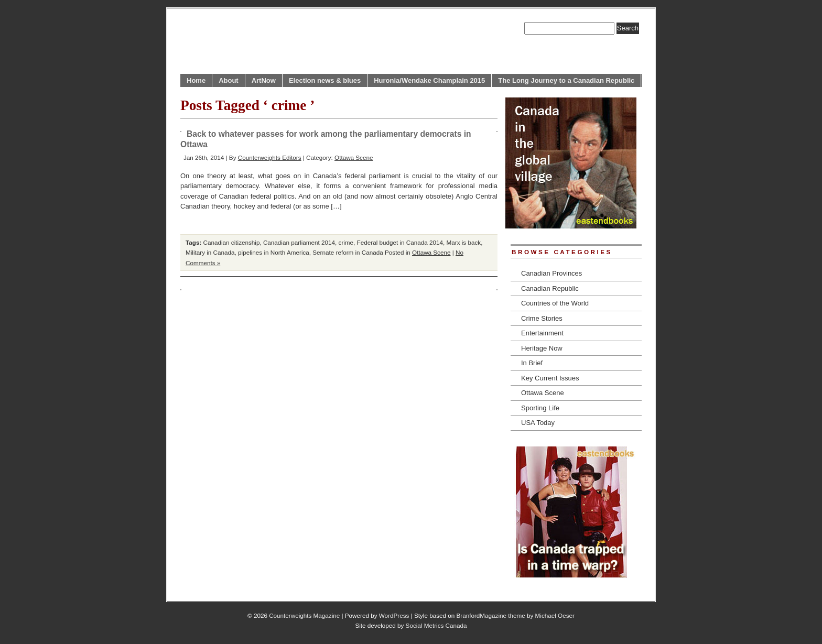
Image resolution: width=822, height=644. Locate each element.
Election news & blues (325, 80)
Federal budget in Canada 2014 (400, 242)
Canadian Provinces (551, 273)
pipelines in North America (274, 252)
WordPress (394, 615)
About (229, 80)
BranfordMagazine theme (491, 615)
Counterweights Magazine (304, 615)
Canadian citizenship (232, 242)
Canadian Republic (550, 288)
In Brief (532, 363)
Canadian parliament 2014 (299, 242)
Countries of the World (555, 303)
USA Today (538, 423)
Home (196, 80)
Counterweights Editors (270, 157)
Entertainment (542, 333)
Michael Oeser (555, 615)
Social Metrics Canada (436, 625)
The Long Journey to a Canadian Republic (566, 80)
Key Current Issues (550, 378)
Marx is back (464, 242)
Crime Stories (542, 318)
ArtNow (264, 80)
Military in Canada (210, 252)
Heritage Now (542, 348)
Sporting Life (540, 408)
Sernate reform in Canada (348, 252)
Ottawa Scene (354, 157)
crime (346, 242)
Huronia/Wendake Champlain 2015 (429, 80)
